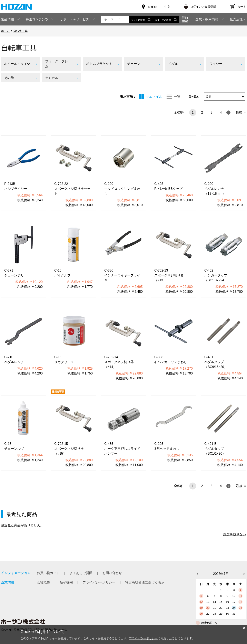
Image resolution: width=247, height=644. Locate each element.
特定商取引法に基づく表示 (145, 582)
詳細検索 (185, 19)
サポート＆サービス (75, 19)
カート (242, 7)
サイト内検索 (141, 19)
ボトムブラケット (99, 64)
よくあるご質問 (81, 573)
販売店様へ (238, 19)
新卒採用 (66, 582)
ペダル (173, 64)
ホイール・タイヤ (17, 64)
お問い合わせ (112, 573)
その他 (9, 78)
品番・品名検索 (166, 19)
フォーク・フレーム (58, 64)
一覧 (177, 97)
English (152, 7)
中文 (167, 7)
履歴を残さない (235, 534)
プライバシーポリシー (99, 582)
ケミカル (52, 78)
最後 (241, 112)
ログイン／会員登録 (203, 7)
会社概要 (43, 582)
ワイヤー (216, 64)
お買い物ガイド (48, 573)
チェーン (134, 64)
